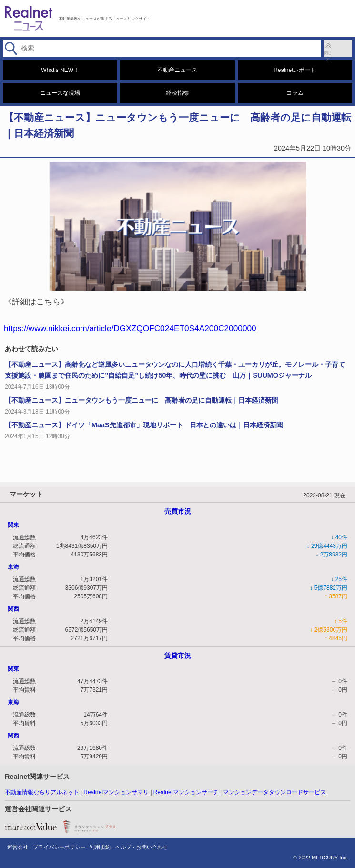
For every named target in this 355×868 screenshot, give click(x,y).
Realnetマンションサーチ (186, 792)
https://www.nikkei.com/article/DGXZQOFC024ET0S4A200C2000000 (130, 328)
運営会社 (18, 847)
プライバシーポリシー (59, 847)
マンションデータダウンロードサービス (274, 792)
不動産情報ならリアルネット (42, 792)
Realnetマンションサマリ (116, 792)
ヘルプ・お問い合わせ (142, 847)
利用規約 (100, 847)
